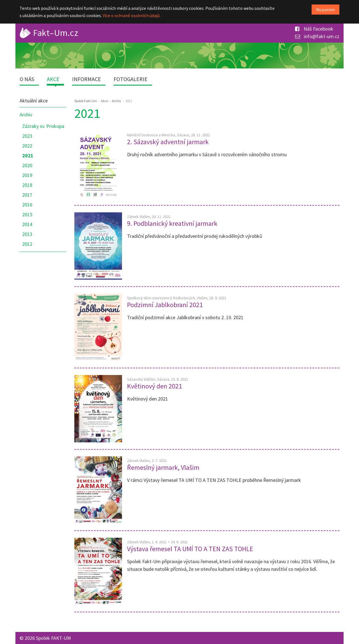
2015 (27, 214)
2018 (27, 185)
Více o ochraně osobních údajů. (132, 15)
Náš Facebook (314, 29)
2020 (27, 165)
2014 (27, 224)
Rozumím (325, 10)
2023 (27, 136)
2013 (27, 234)
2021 (28, 156)
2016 (27, 205)
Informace (87, 79)
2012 (27, 244)
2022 (27, 146)
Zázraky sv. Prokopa (43, 126)
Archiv (26, 115)
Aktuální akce (34, 101)
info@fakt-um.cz (317, 36)
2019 (27, 175)
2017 (27, 195)
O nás (27, 79)
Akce (53, 79)
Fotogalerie (131, 79)
